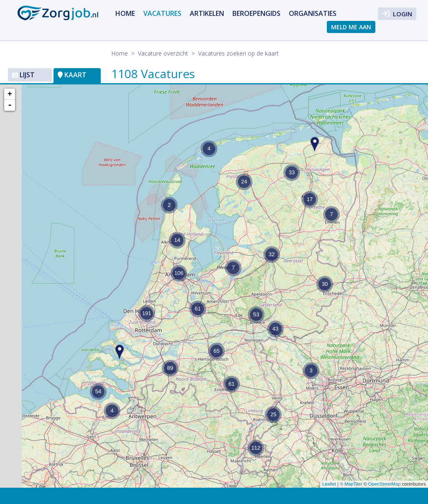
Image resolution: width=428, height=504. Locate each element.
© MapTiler (351, 484)
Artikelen (207, 13)
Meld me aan (351, 27)
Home (125, 13)
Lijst (23, 75)
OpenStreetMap (385, 484)
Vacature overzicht (163, 53)
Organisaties (313, 13)
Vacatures (162, 13)
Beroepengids (256, 13)
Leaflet (329, 484)
